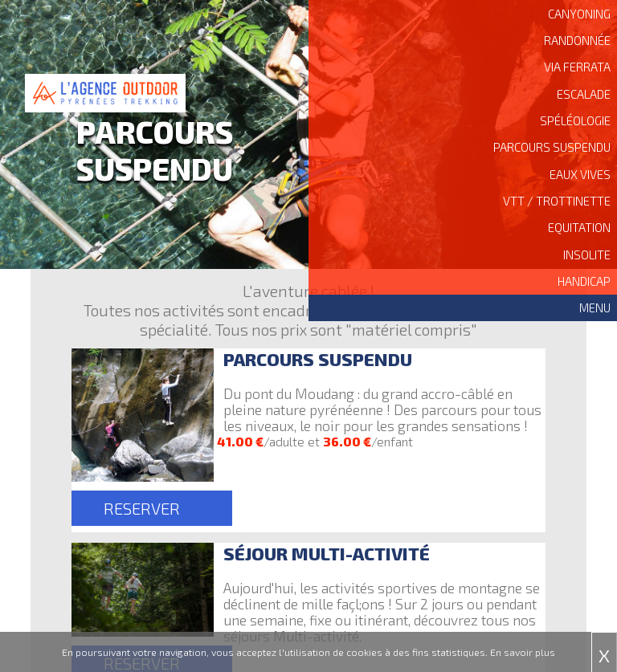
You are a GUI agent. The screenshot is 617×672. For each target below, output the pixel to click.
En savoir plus (523, 652)
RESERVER (142, 508)
